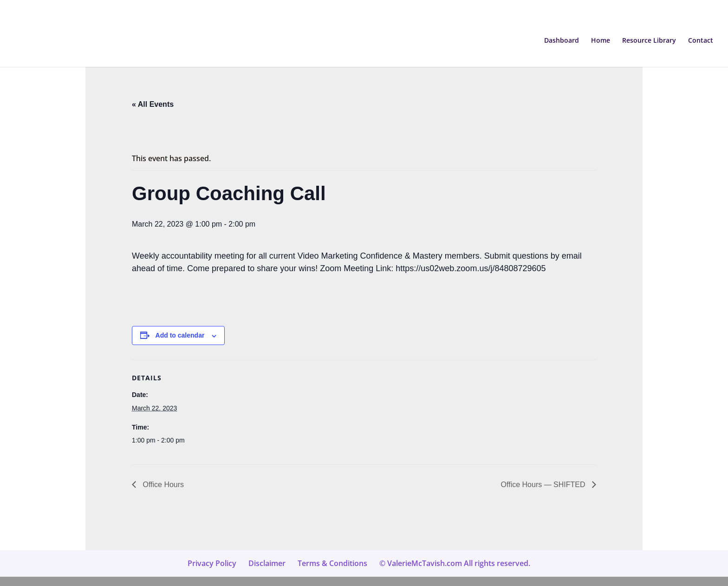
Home (601, 41)
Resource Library (649, 41)
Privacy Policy (212, 563)
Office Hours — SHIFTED (544, 485)
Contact (701, 41)
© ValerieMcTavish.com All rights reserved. (455, 563)
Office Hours (162, 485)
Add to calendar (180, 335)
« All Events (153, 104)
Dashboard (562, 41)
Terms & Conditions (332, 563)
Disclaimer (267, 563)
